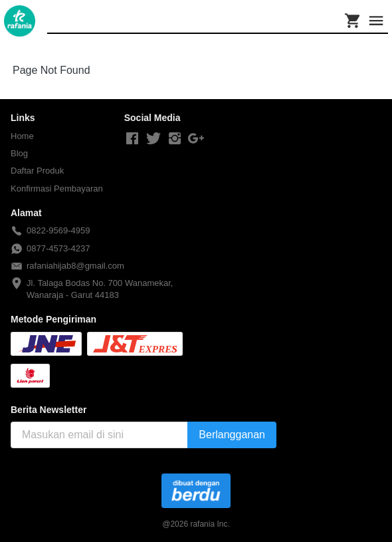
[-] (132, 139)
